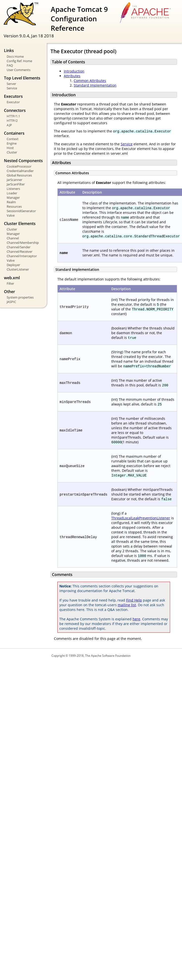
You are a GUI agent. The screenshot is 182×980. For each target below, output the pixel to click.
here (136, 619)
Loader (12, 193)
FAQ (10, 65)
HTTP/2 (12, 121)
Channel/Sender (19, 247)
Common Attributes (90, 81)
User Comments (19, 70)
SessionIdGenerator (21, 211)
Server (11, 84)
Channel (13, 238)
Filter (10, 283)
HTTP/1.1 (13, 116)
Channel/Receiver (20, 251)
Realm (11, 202)
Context (13, 139)
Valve (11, 215)
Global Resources (19, 175)
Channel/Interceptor (22, 256)
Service (12, 88)
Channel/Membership (23, 243)
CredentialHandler (20, 171)
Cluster (12, 152)
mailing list (127, 605)
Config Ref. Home (19, 61)
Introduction (74, 71)
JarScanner (14, 180)
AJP (9, 125)
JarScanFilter (16, 184)
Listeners (13, 189)
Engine (12, 143)
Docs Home (15, 56)
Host (10, 148)
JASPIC (11, 302)
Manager (13, 198)
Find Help (134, 600)
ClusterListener (18, 269)
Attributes (72, 76)
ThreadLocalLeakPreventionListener (141, 518)
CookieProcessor (19, 166)
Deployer (13, 265)
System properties (20, 297)
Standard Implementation (95, 85)
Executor (13, 102)
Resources (14, 206)
